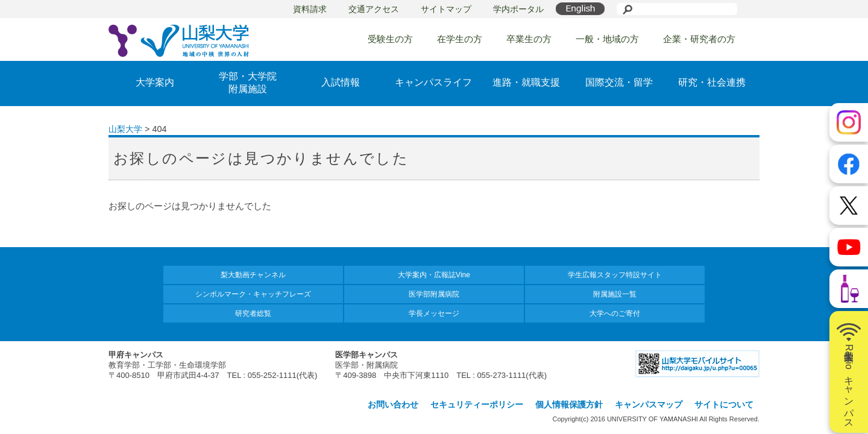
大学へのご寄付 (615, 313)
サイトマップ (446, 9)
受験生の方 (390, 39)
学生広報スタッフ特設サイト (615, 275)
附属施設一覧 (615, 294)
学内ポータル (518, 9)
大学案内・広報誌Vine (434, 275)
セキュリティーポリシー (477, 404)
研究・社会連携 (712, 82)
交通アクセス (374, 9)
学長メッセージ (434, 313)
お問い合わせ (393, 404)
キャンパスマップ (649, 404)
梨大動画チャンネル (253, 275)
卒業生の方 (529, 39)
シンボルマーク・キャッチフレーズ (253, 294)
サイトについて (724, 404)
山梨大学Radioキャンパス (849, 372)
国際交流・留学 (619, 82)
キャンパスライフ (433, 82)
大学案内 (155, 82)
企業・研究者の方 (699, 39)
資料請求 (310, 9)
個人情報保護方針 (569, 404)
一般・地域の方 (607, 39)
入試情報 (341, 82)
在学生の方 (460, 39)
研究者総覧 (253, 313)
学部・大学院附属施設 (248, 83)
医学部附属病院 (434, 294)
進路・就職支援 (526, 82)
